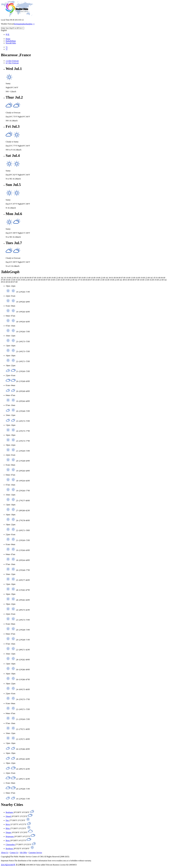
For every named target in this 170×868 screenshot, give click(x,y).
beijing (17, 24)
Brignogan (10, 836)
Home (8, 39)
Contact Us (14, 853)
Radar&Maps (11, 41)
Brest (8, 840)
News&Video (11, 43)
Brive (8, 824)
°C (7, 47)
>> (33, 24)
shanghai (29, 24)
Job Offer (23, 853)
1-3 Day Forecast (12, 61)
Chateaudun (10, 845)
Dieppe (9, 832)
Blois (8, 828)
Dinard (8, 816)
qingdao (22, 24)
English (4, 30)
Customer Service (35, 853)
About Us (5, 853)
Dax (7, 820)
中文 (8, 34)
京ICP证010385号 (8, 865)
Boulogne (10, 812)
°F (7, 49)
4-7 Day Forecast (12, 63)
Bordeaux (10, 849)
